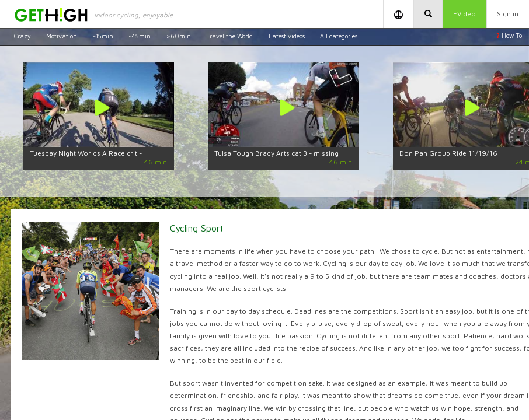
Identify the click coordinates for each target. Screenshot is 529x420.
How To (509, 36)
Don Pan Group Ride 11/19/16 (448, 153)
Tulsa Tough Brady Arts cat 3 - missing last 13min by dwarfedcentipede (276, 157)
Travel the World (229, 36)
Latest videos (287, 36)
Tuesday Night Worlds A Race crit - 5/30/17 (86, 157)
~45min (140, 36)
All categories (339, 36)
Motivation (62, 36)
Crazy (22, 36)
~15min (103, 36)
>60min (179, 36)
